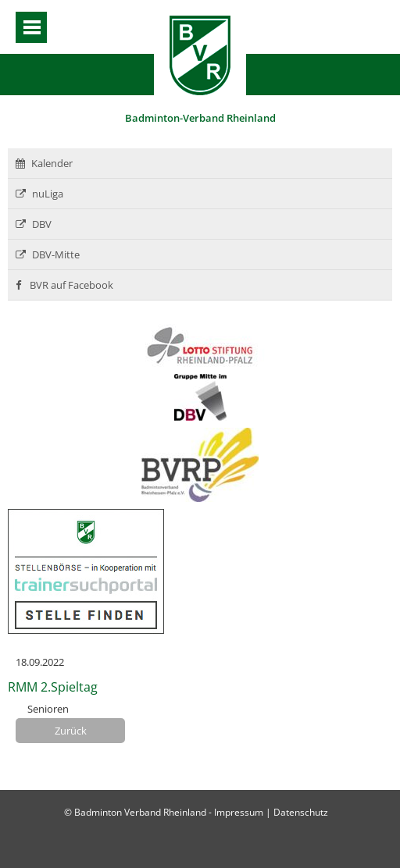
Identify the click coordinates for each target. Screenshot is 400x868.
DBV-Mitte (48, 254)
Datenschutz (301, 812)
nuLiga (39, 194)
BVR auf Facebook (64, 285)
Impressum (239, 812)
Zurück (71, 731)
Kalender (44, 163)
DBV (34, 224)
